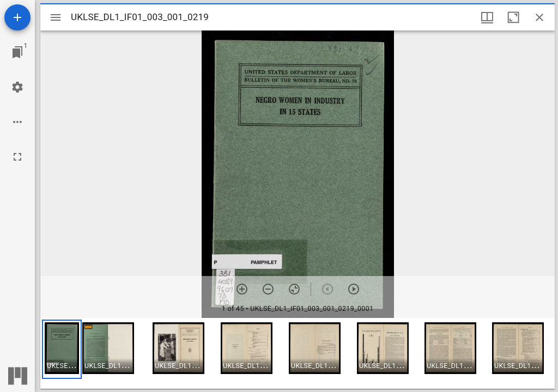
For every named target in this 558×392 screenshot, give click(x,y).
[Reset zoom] (294, 289)
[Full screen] (17, 157)
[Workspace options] (17, 122)
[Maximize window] (513, 17)
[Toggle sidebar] (56, 17)
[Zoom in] (242, 289)
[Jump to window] (17, 52)
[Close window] (539, 17)
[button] (62, 349)
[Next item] (354, 289)
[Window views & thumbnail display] (487, 17)
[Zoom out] (268, 289)
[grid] (298, 353)
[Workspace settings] (17, 87)
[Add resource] (17, 17)
